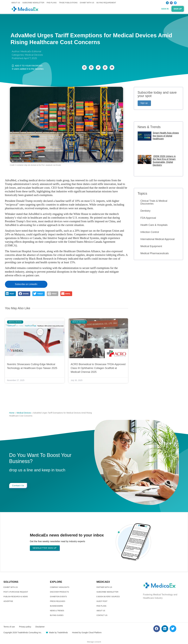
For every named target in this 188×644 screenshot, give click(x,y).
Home (12, 413)
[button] (84, 68)
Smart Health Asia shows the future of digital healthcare (166, 136)
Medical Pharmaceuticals (155, 253)
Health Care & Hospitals (154, 225)
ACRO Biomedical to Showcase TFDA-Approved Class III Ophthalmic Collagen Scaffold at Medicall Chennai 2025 (98, 368)
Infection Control (150, 232)
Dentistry (145, 211)
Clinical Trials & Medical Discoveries (154, 202)
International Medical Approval (158, 239)
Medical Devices (34, 55)
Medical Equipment (151, 246)
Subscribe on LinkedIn (26, 284)
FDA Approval (148, 218)
